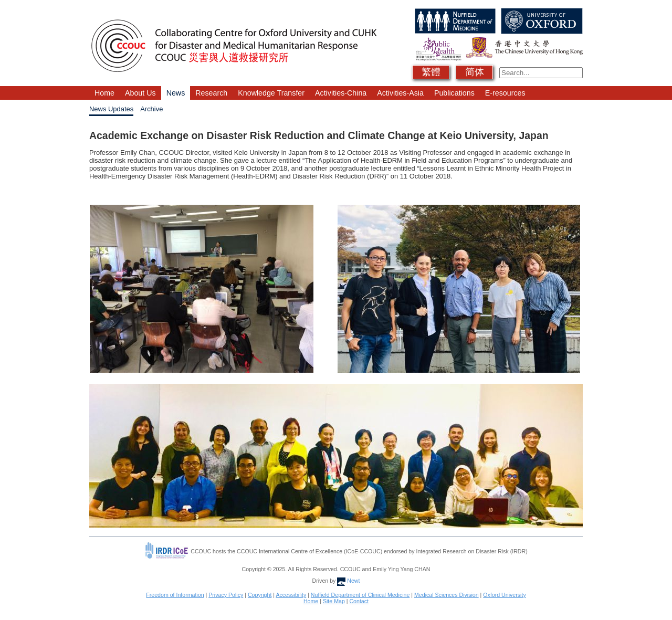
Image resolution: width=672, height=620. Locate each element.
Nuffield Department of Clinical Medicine (360, 595)
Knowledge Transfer (271, 93)
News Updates (111, 109)
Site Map (334, 601)
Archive (151, 109)
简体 (475, 72)
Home (104, 93)
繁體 (431, 72)
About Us (140, 93)
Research (211, 93)
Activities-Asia (400, 93)
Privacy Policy (226, 595)
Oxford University (504, 595)
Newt (348, 581)
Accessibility (291, 595)
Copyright (260, 595)
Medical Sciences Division (447, 595)
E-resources (505, 93)
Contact (359, 601)
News (176, 93)
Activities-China (341, 93)
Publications (454, 93)
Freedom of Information (175, 595)
